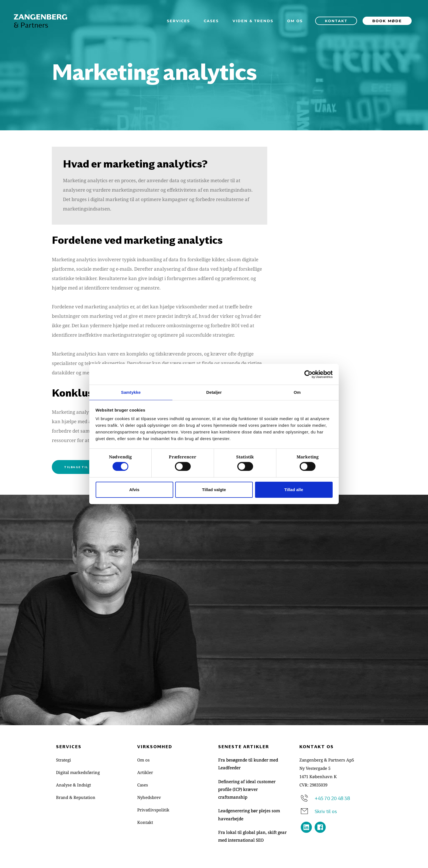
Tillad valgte (214, 490)
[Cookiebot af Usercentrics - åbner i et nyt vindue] (308, 374)
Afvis (134, 490)
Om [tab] (297, 392)
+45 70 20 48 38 (332, 798)
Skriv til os (326, 811)
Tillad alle (294, 490)
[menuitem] (178, 21)
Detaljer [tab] (214, 392)
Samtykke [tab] (131, 392)
